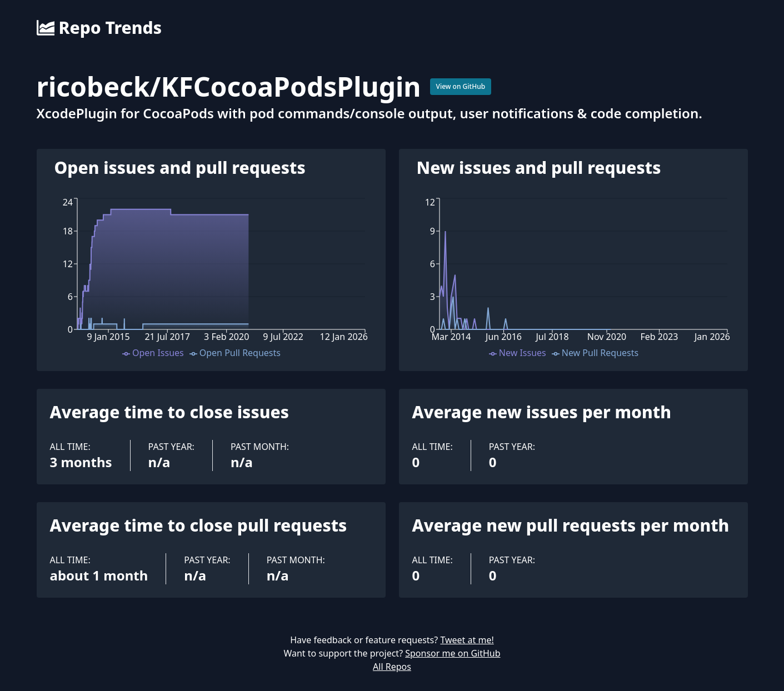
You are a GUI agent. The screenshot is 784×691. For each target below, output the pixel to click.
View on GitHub (461, 86)
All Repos (392, 667)
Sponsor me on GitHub (453, 653)
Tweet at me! (467, 640)
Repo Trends (99, 28)
